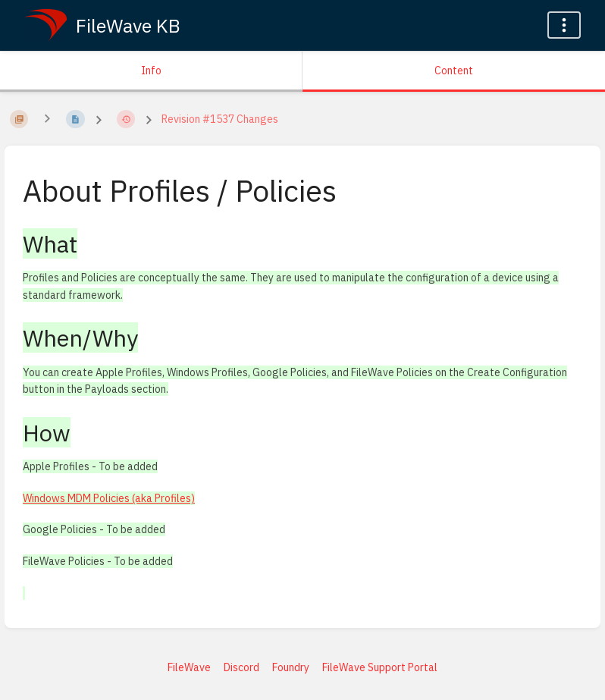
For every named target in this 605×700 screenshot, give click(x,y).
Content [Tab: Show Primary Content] (454, 71)
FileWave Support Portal (380, 667)
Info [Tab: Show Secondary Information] (151, 71)
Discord (241, 667)
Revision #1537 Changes (220, 119)
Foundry (291, 667)
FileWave (189, 667)
